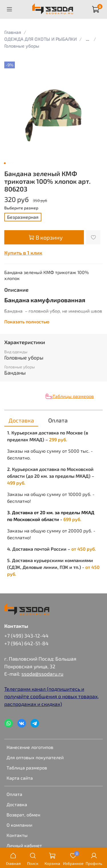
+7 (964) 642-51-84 (26, 643)
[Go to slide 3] (13, 163)
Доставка (17, 804)
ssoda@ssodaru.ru (42, 674)
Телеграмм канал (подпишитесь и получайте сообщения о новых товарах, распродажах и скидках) (52, 696)
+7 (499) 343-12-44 (26, 636)
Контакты (17, 835)
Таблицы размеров (73, 396)
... (88, 39)
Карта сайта (20, 778)
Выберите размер (21, 208)
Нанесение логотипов (30, 747)
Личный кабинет (24, 845)
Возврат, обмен (23, 815)
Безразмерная (23, 217)
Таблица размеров (27, 768)
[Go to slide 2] (9, 163)
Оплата (14, 794)
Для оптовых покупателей (35, 757)
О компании (19, 825)
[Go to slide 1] (5, 163)
